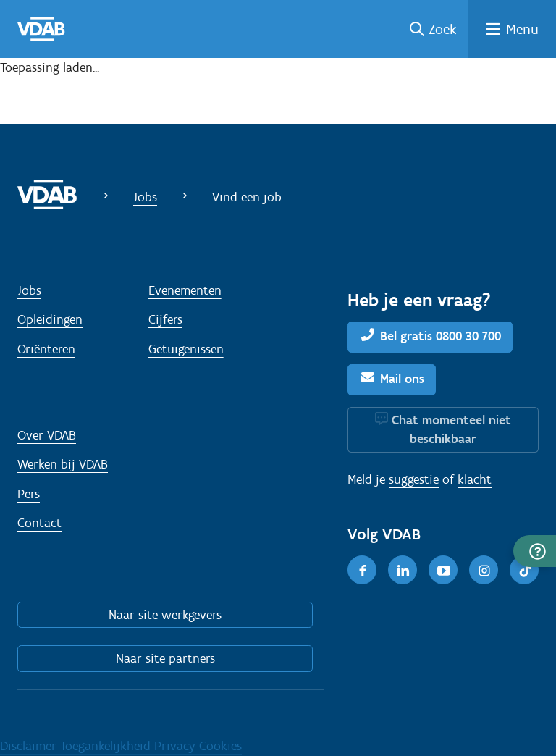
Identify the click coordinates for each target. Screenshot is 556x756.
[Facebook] (362, 570)
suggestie (414, 479)
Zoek (443, 29)
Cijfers (165, 319)
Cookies (220, 746)
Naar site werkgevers (165, 615)
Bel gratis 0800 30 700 (441, 336)
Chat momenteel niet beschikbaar (451, 429)
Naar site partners (165, 658)
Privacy (177, 746)
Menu (522, 29)
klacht (475, 479)
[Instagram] (484, 570)
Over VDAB (47, 435)
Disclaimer (30, 746)
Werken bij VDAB (63, 464)
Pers (29, 494)
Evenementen (185, 290)
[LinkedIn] (403, 570)
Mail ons (402, 379)
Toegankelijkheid (107, 746)
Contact (39, 523)
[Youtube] (443, 570)
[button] (535, 551)
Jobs (145, 197)
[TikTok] (524, 570)
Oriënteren (46, 349)
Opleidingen (50, 319)
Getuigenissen (186, 349)
